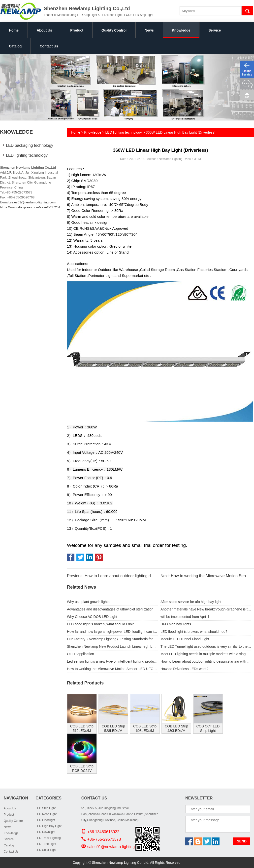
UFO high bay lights (176, 624)
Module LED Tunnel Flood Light (185, 639)
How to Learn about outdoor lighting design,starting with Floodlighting (206, 661)
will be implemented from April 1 (185, 617)
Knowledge (181, 30)
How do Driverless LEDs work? (184, 669)
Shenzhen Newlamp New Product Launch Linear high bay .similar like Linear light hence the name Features (112, 646)
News (149, 30)
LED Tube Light (46, 844)
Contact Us (49, 46)
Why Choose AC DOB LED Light (92, 617)
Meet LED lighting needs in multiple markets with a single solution (206, 654)
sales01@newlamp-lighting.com (33, 202)
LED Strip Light (46, 808)
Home (14, 30)
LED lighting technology (27, 155)
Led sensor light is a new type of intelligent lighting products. (112, 661)
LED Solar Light (46, 850)
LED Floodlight (45, 820)
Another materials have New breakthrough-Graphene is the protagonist (206, 609)
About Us (44, 30)
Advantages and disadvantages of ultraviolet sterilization (110, 609)
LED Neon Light (46, 814)
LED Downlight (45, 832)
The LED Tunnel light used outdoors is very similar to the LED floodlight (206, 646)
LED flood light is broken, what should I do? (100, 624)
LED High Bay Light (48, 826)
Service (215, 30)
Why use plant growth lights (88, 602)
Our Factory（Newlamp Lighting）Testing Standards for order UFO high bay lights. (112, 639)
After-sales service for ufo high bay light (191, 602)
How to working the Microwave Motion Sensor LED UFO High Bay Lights (112, 669)
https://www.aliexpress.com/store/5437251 (30, 207)
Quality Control (114, 30)
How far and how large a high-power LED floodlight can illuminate (112, 632)
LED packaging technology (30, 145)
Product (77, 30)
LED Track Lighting (48, 838)
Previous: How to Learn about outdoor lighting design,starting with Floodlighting (137, 576)
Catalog (15, 46)
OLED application (80, 654)
